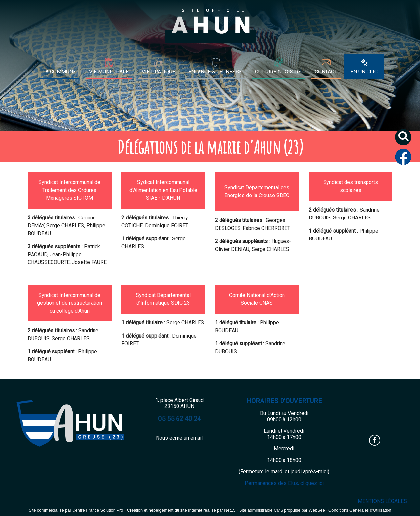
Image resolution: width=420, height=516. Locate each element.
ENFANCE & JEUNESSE (215, 72)
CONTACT (326, 72)
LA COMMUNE (59, 72)
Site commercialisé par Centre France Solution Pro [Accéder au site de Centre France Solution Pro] (76, 510)
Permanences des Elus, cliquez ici (284, 483)
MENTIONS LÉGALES (382, 501)
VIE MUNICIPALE (109, 72)
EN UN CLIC (364, 72)
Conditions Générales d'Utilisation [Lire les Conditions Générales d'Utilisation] (360, 510)
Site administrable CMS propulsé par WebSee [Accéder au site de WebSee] (282, 510)
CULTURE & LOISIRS (278, 72)
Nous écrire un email (179, 438)
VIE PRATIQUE (158, 72)
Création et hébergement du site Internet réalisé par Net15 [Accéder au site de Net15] (181, 510)
